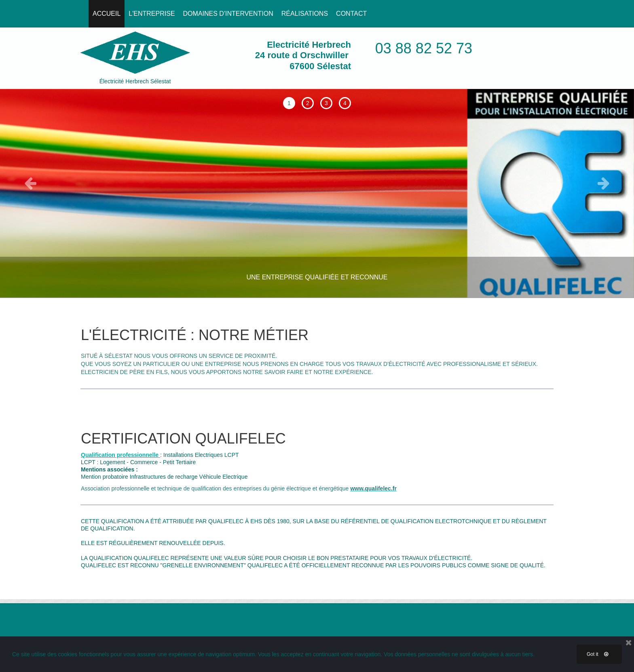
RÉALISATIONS (305, 14)
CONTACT (351, 14)
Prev (30, 181)
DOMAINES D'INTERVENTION (228, 14)
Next (604, 181)
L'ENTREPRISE (152, 14)
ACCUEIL (107, 14)
